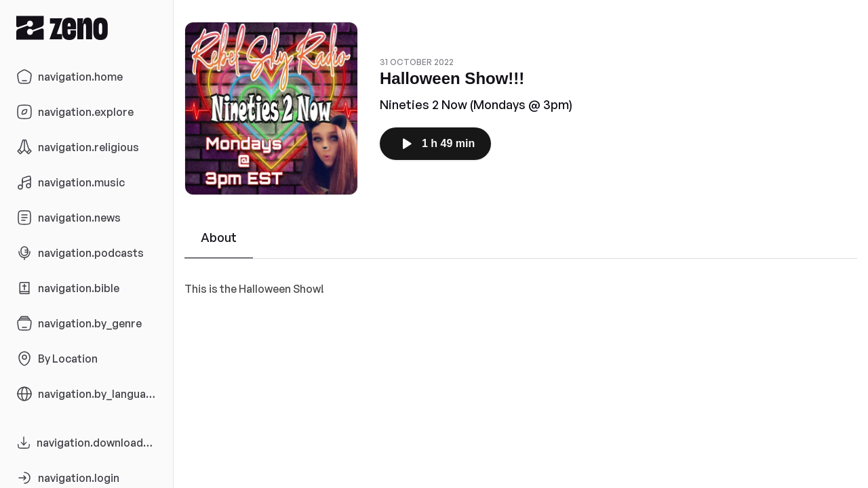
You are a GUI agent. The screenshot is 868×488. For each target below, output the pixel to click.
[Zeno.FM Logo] (86, 27)
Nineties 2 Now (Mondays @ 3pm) (476, 104)
